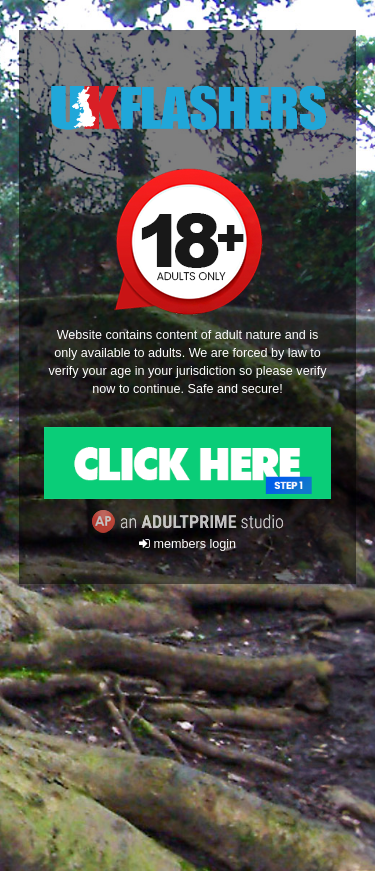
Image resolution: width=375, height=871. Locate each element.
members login (187, 544)
